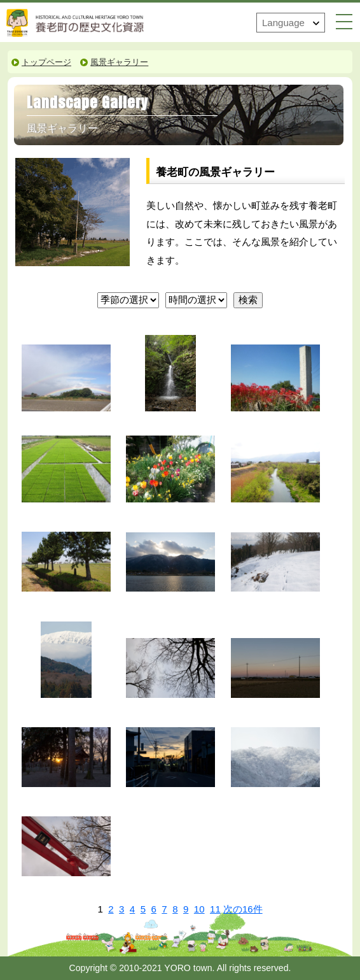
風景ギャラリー (119, 62)
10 (199, 909)
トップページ (46, 62)
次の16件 (243, 909)
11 (215, 909)
